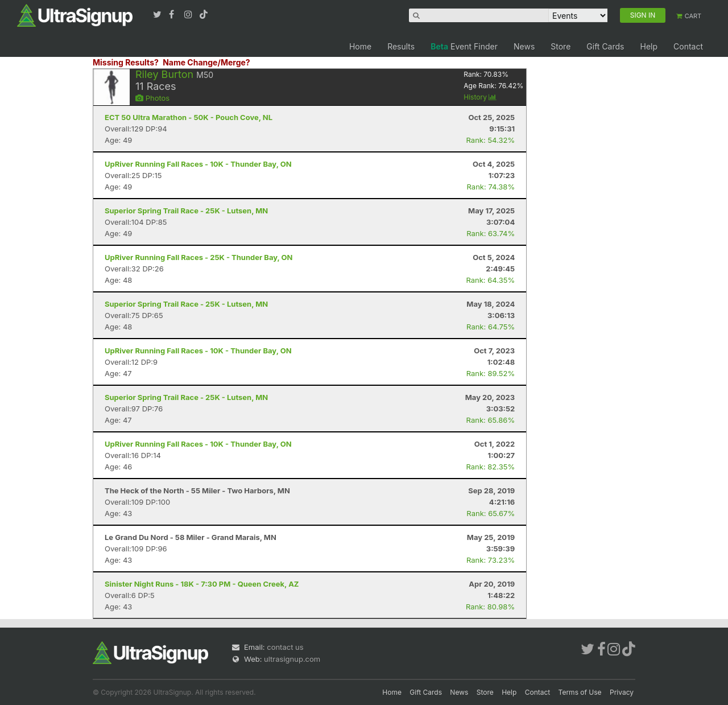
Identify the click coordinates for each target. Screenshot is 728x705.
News (524, 46)
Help (649, 46)
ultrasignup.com (292, 659)
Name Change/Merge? (206, 62)
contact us (285, 647)
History (480, 97)
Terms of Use (580, 692)
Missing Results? (126, 62)
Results (401, 46)
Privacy (622, 692)
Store (561, 46)
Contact (688, 46)
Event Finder (464, 46)
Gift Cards (605, 46)
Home (360, 46)
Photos (152, 98)
